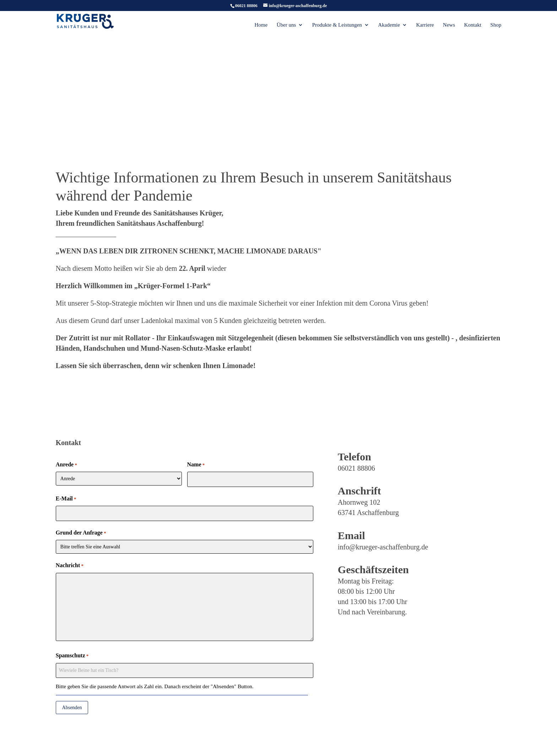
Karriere (425, 26)
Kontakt (473, 26)
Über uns (286, 26)
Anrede (66, 465)
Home (261, 26)
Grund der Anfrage (81, 533)
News (449, 26)
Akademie (389, 26)
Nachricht (70, 566)
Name (196, 465)
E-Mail (66, 499)
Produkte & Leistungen (337, 26)
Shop (496, 26)
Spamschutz (72, 656)
